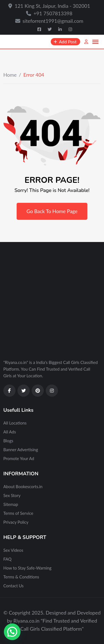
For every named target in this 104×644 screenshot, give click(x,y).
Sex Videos (13, 550)
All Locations (15, 423)
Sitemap (11, 504)
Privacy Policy (16, 522)
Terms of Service (18, 513)
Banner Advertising (21, 450)
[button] (12, 632)
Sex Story (12, 495)
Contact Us (13, 586)
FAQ (7, 559)
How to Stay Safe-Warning (27, 568)
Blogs (8, 441)
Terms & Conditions (21, 577)
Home (10, 75)
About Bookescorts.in (23, 486)
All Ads (10, 432)
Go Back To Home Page (52, 211)
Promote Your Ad (19, 458)
